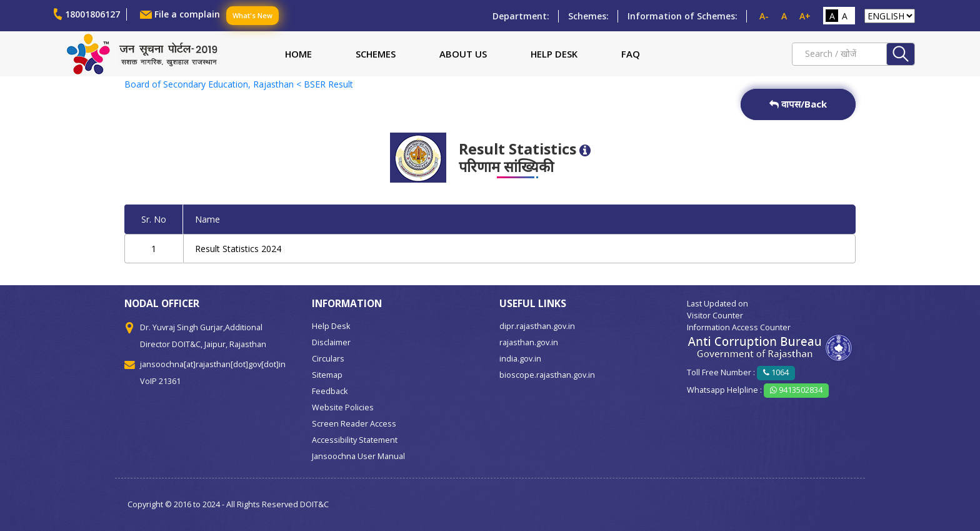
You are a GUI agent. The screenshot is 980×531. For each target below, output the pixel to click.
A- (764, 16)
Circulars (328, 359)
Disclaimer (331, 342)
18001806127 (92, 14)
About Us (463, 54)
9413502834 (796, 390)
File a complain (187, 14)
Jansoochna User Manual (358, 456)
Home (298, 54)
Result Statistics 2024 (238, 249)
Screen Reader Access (354, 424)
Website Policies (343, 407)
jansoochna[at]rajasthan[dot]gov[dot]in (213, 364)
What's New (252, 15)
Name (207, 219)
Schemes (376, 54)
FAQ (631, 54)
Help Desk (554, 54)
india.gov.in (520, 359)
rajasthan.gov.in (529, 342)
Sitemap (327, 375)
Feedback (330, 391)
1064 (776, 372)
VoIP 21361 (160, 381)
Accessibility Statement (355, 440)
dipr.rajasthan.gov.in (537, 326)
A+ (805, 16)
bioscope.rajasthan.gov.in (547, 375)
